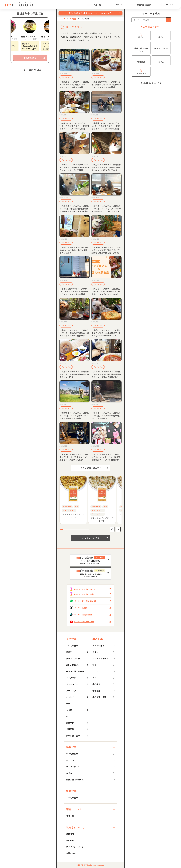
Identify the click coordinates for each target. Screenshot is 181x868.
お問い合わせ (72, 853)
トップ (63, 19)
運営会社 (70, 834)
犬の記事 (73, 19)
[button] (112, 529)
